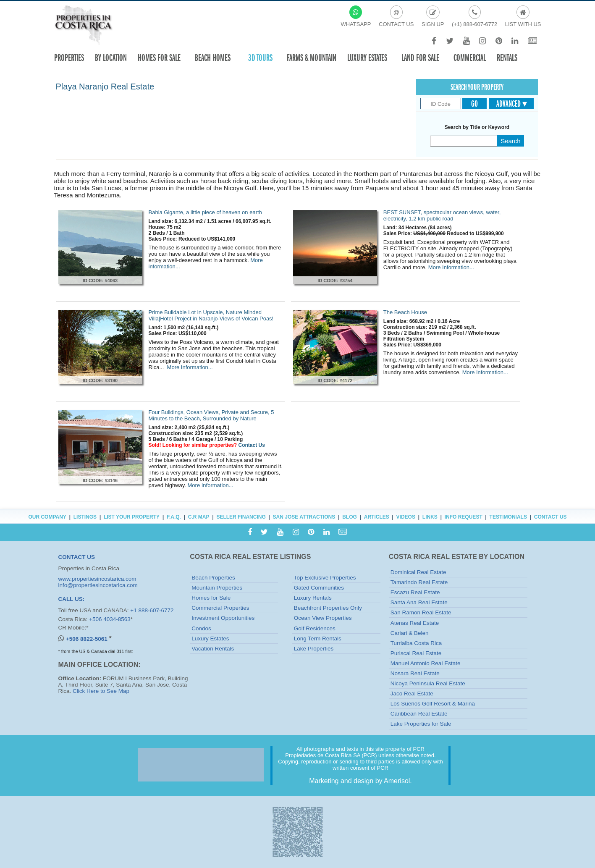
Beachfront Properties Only (328, 608)
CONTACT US (77, 557)
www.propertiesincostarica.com (97, 579)
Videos (406, 517)
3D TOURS (260, 58)
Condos (201, 628)
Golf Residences (315, 628)
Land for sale (420, 58)
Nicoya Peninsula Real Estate (428, 683)
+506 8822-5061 (87, 639)
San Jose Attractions (304, 517)
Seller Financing (241, 517)
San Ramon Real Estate (421, 612)
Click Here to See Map (101, 691)
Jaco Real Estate (412, 694)
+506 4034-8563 (110, 619)
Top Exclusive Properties (325, 578)
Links (430, 517)
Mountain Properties (217, 588)
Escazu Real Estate (415, 592)
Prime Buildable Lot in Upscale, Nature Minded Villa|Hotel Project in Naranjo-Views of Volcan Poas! (211, 315)
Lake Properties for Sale (421, 724)
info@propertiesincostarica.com (98, 585)
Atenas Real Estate (415, 623)
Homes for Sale (211, 598)
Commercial (470, 58)
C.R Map (199, 517)
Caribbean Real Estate (419, 714)
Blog (350, 517)
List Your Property (132, 517)
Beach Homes (213, 58)
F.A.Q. (174, 517)
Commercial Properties (220, 608)
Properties (69, 58)
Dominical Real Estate (418, 572)
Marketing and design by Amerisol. (360, 781)
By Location (111, 58)
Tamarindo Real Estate (419, 582)
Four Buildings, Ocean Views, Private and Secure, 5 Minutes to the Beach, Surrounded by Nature (211, 415)
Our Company (47, 517)
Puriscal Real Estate (416, 653)
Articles (377, 517)
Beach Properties (213, 578)
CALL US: (72, 599)
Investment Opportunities (223, 618)
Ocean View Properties (323, 618)
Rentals (507, 58)
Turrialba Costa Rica (416, 643)
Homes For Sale (159, 58)
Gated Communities (319, 588)
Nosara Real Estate (415, 673)
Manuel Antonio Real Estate (426, 663)
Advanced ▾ (512, 104)
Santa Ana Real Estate (419, 602)
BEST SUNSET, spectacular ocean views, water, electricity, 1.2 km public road (442, 215)
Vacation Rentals (213, 649)
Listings (85, 517)
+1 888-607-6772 (152, 610)
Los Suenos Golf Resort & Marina (433, 704)
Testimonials (508, 517)
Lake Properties (314, 649)
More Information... (451, 267)
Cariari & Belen (410, 633)
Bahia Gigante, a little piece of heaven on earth (205, 212)
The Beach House (405, 312)
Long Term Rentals (318, 639)
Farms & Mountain (312, 58)
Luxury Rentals (313, 598)
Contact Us (252, 445)
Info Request (464, 517)
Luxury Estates (367, 58)
